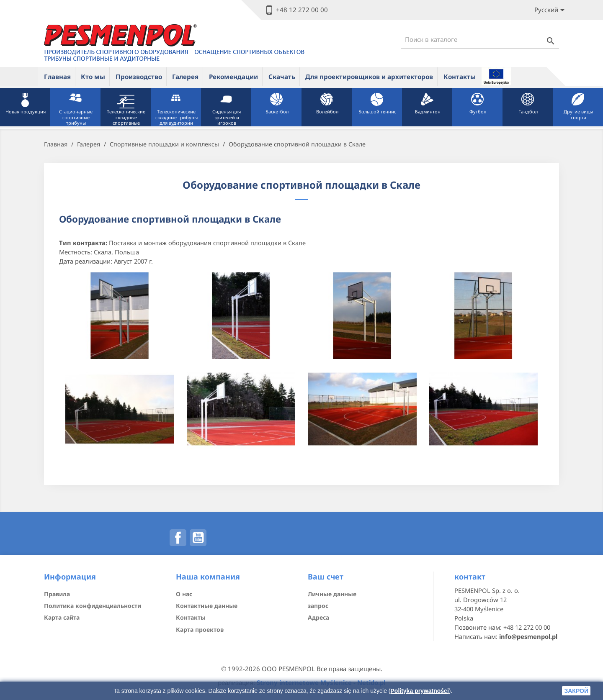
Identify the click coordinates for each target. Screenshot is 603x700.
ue (496, 76)
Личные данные (332, 594)
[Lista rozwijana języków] (551, 10)
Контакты (460, 77)
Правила (57, 594)
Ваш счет (326, 577)
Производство (139, 77)
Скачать (282, 77)
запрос (318, 606)
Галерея (185, 77)
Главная (57, 77)
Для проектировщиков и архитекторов (369, 77)
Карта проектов (200, 629)
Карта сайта (62, 617)
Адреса (318, 617)
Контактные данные (207, 606)
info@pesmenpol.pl (528, 636)
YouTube (198, 538)
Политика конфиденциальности (93, 606)
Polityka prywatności (420, 691)
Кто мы (93, 77)
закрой (576, 691)
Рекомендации (233, 77)
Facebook (178, 538)
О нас (184, 594)
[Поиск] (480, 40)
